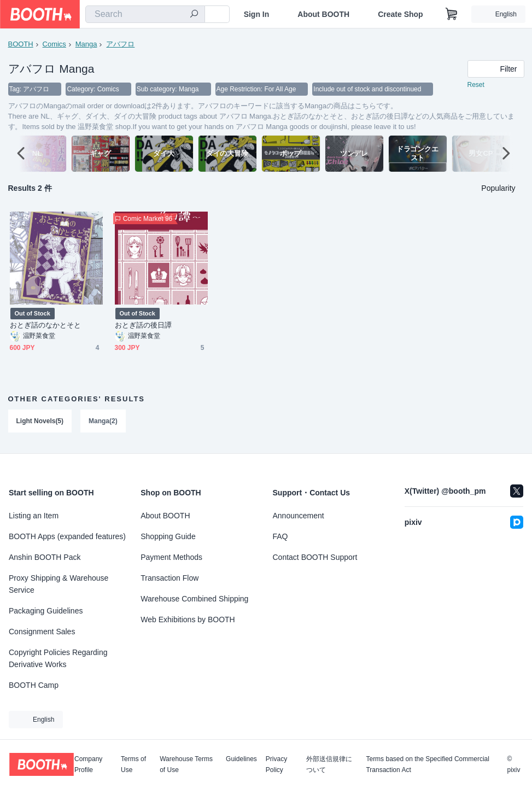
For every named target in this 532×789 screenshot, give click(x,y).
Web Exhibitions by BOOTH (188, 619)
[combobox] (145, 14)
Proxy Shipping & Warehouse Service (59, 584)
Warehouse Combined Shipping (194, 599)
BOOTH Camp (34, 685)
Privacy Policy (276, 764)
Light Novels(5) (40, 422)
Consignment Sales (42, 632)
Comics (54, 44)
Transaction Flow (169, 578)
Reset (476, 85)
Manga (86, 44)
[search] (194, 15)
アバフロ (121, 44)
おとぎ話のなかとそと (46, 326)
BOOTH (21, 44)
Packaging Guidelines (46, 611)
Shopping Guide (168, 536)
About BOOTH (323, 14)
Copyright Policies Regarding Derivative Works (58, 658)
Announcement (299, 516)
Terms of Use (133, 764)
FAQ (280, 536)
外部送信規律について (329, 764)
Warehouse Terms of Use (186, 764)
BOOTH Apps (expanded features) (67, 536)
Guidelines (241, 759)
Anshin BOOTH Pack (45, 557)
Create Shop (400, 14)
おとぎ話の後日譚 (144, 326)
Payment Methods (171, 557)
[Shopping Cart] (452, 14)
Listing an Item (34, 516)
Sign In (257, 14)
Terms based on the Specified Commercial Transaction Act (427, 764)
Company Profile (88, 764)
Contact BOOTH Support (315, 557)
